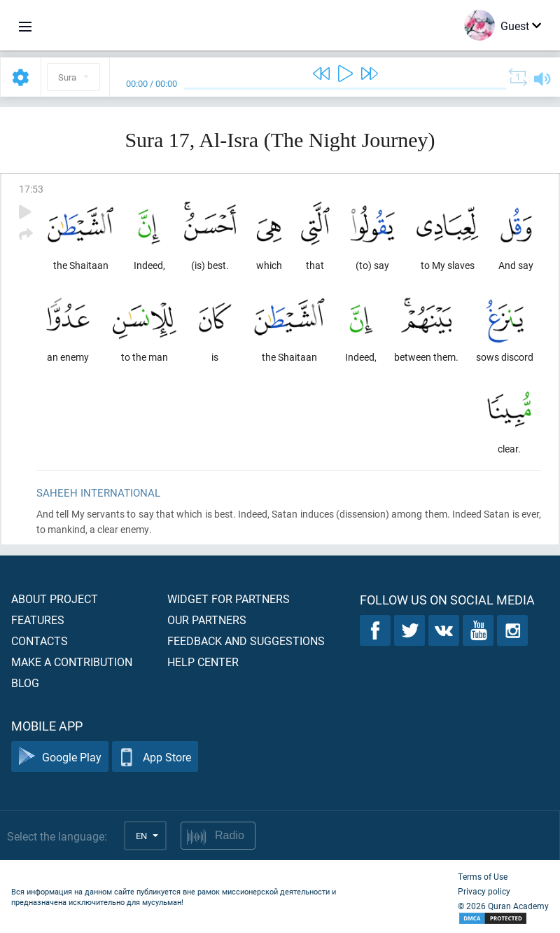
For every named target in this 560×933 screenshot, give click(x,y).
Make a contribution (72, 662)
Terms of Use (483, 876)
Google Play (60, 757)
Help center (203, 662)
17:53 (31, 189)
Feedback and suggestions (246, 641)
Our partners (207, 620)
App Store (155, 757)
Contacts (40, 641)
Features (38, 620)
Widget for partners (229, 599)
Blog (25, 683)
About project (55, 599)
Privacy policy (484, 891)
